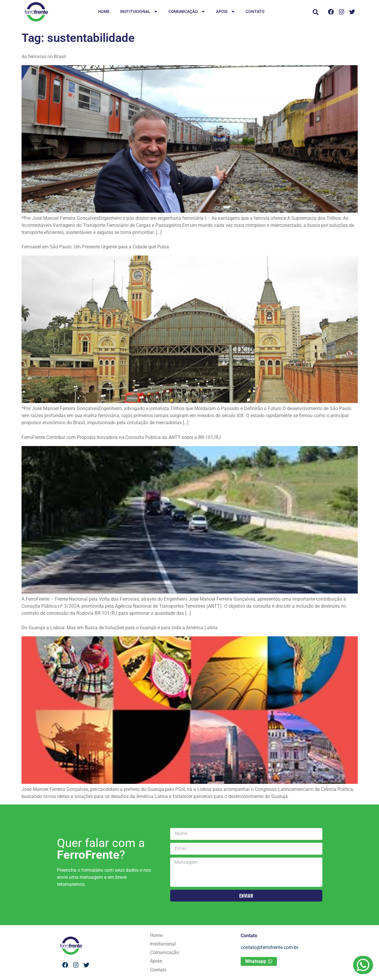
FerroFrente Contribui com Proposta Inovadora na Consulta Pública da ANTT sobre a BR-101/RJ (121, 437)
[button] (316, 12)
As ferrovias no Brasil (44, 56)
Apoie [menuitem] (226, 12)
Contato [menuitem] (255, 12)
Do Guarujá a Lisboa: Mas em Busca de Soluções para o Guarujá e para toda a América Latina (120, 628)
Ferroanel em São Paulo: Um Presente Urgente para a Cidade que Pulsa (95, 247)
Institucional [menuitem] (139, 12)
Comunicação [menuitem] (187, 12)
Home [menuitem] (104, 12)
